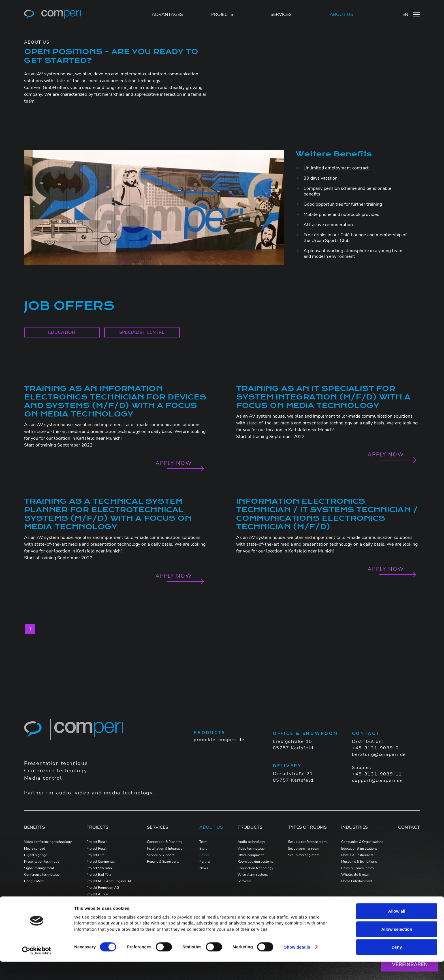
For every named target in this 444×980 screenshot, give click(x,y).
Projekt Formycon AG (103, 888)
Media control (35, 849)
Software (244, 881)
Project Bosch (97, 842)
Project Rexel (96, 849)
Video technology (251, 849)
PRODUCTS (250, 827)
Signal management (39, 868)
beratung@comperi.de (379, 754)
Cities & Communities (357, 868)
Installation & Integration (166, 849)
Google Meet (34, 881)
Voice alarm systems (253, 875)
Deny (397, 965)
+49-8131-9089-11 (377, 774)
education (62, 332)
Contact (409, 827)
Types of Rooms (307, 827)
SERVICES (281, 14)
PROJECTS (222, 14)
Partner (205, 862)
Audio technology (251, 842)
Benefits (35, 827)
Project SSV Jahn (99, 868)
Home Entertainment (357, 881)
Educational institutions (359, 849)
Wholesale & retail (355, 875)
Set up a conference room (307, 842)
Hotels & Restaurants (357, 855)
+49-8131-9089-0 (375, 748)
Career (204, 855)
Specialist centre (142, 332)
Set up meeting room (304, 855)
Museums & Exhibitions (359, 862)
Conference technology (42, 875)
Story (203, 849)
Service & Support (160, 855)
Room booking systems (255, 862)
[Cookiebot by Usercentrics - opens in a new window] (37, 969)
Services (158, 827)
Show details (297, 965)
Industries (355, 827)
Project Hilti (95, 855)
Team (203, 842)
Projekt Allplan (98, 894)
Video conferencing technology (48, 842)
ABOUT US (341, 14)
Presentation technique (42, 862)
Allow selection (397, 947)
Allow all (397, 929)
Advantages (167, 14)
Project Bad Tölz (99, 875)
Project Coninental (101, 862)
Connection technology (255, 868)
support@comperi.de (377, 781)
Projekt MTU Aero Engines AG (109, 881)
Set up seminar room (304, 849)
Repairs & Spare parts (163, 862)
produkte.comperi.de (219, 740)
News (204, 868)
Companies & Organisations (362, 842)
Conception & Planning (165, 842)
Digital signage (36, 855)
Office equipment (251, 855)
